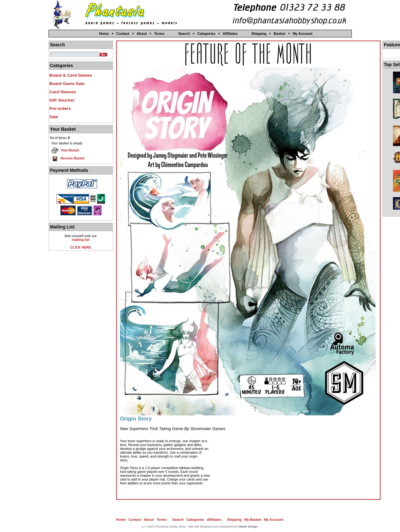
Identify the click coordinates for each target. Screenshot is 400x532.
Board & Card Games (71, 75)
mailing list (81, 240)
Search (184, 34)
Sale (54, 117)
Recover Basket (68, 158)
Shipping (259, 34)
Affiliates (230, 34)
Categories (206, 34)
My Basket (253, 520)
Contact (123, 34)
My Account (303, 34)
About (142, 34)
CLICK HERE (81, 247)
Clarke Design (248, 527)
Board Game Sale (67, 84)
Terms (159, 34)
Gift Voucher (62, 100)
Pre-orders (60, 108)
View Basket (65, 150)
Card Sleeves (63, 92)
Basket (279, 34)
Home (104, 34)
